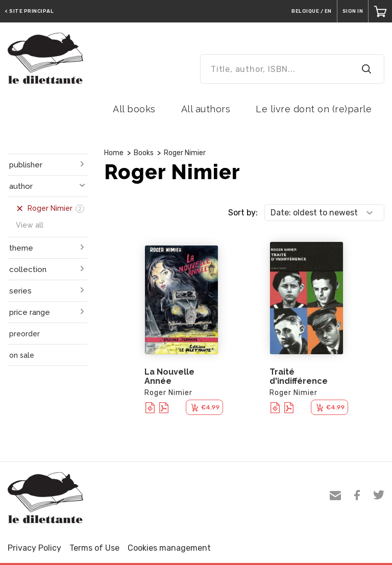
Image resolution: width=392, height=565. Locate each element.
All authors (206, 109)
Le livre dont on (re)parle (314, 109)
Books (144, 153)
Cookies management (169, 548)
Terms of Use (94, 548)
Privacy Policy (34, 548)
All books (134, 109)
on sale (22, 355)
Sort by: (243, 213)
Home (114, 153)
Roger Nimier (185, 153)
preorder (24, 334)
